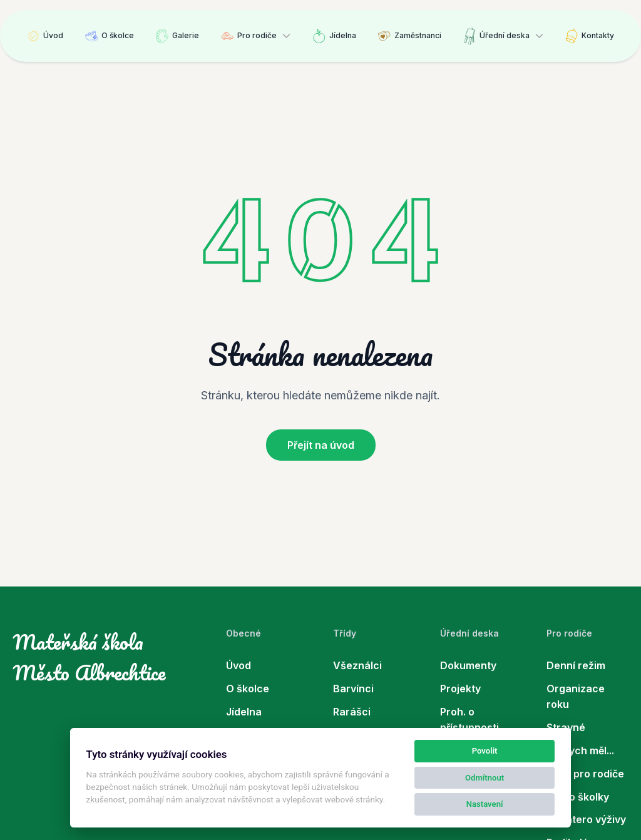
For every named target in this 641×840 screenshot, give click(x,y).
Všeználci (357, 665)
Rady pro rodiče (585, 774)
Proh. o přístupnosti (469, 720)
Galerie (177, 36)
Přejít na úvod (321, 445)
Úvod (45, 36)
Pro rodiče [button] (249, 36)
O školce (110, 36)
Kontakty (590, 36)
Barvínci (353, 689)
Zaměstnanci (410, 36)
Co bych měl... (580, 750)
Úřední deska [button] (496, 36)
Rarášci (352, 712)
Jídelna (335, 36)
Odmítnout (485, 778)
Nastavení (485, 804)
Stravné (566, 727)
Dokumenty (468, 665)
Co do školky (578, 797)
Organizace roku (576, 696)
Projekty (460, 689)
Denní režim (576, 665)
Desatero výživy (586, 819)
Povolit (485, 751)
